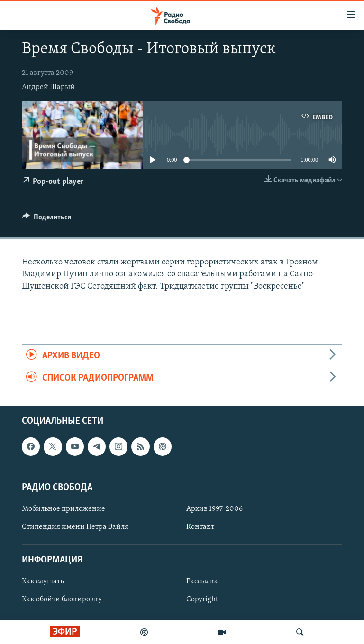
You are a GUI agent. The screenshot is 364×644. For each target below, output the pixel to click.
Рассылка (202, 581)
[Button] (47, 219)
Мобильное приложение (64, 509)
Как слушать (43, 581)
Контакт (200, 527)
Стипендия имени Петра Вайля (75, 527)
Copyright (202, 599)
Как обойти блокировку (62, 599)
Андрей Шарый (48, 87)
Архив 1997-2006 (214, 509)
